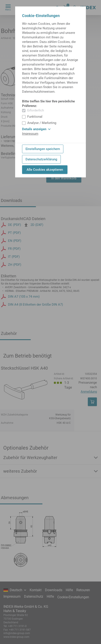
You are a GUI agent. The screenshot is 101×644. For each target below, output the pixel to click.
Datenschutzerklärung (41, 159)
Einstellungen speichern (43, 149)
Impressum (30, 134)
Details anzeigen (36, 129)
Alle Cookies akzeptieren (45, 170)
